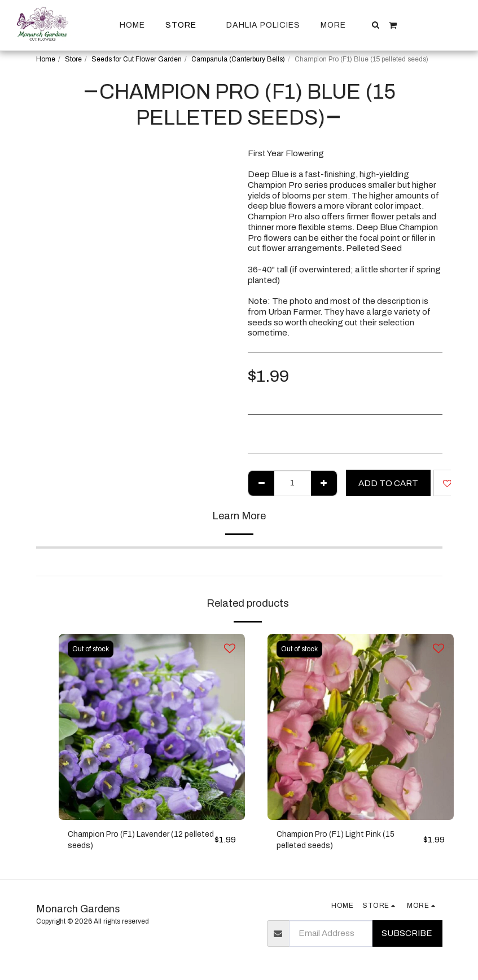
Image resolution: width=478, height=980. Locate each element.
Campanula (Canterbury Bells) (238, 59)
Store (73, 59)
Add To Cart (388, 483)
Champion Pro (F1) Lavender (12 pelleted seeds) (130, 842)
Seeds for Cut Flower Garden (137, 59)
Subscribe (407, 935)
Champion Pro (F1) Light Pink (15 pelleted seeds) (339, 842)
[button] (376, 25)
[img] (152, 727)
